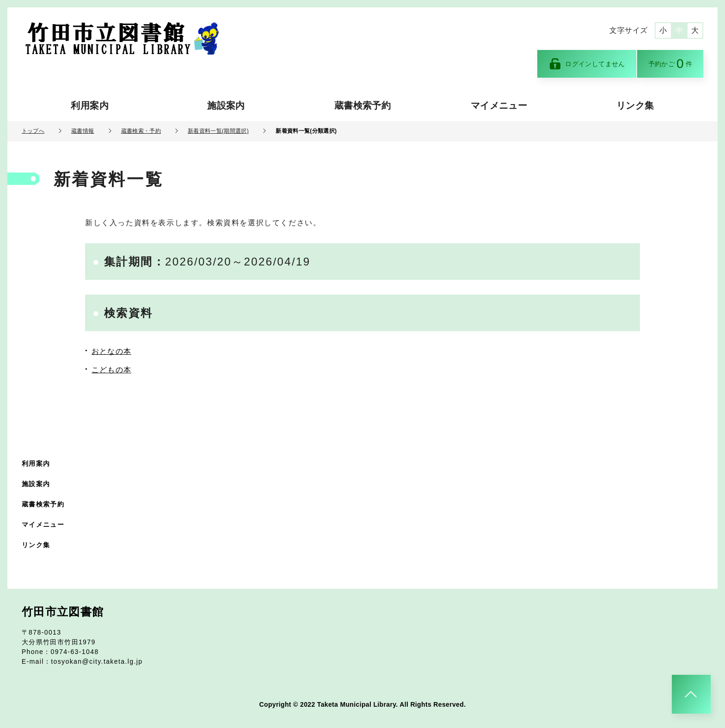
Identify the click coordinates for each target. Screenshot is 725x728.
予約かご (670, 64)
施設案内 (226, 105)
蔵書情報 (83, 131)
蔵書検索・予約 (141, 131)
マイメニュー (499, 105)
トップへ (33, 131)
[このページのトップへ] (691, 694)
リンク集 (635, 105)
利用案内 (89, 105)
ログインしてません (587, 64)
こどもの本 (111, 370)
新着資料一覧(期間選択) (218, 131)
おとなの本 (111, 351)
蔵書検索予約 (362, 105)
